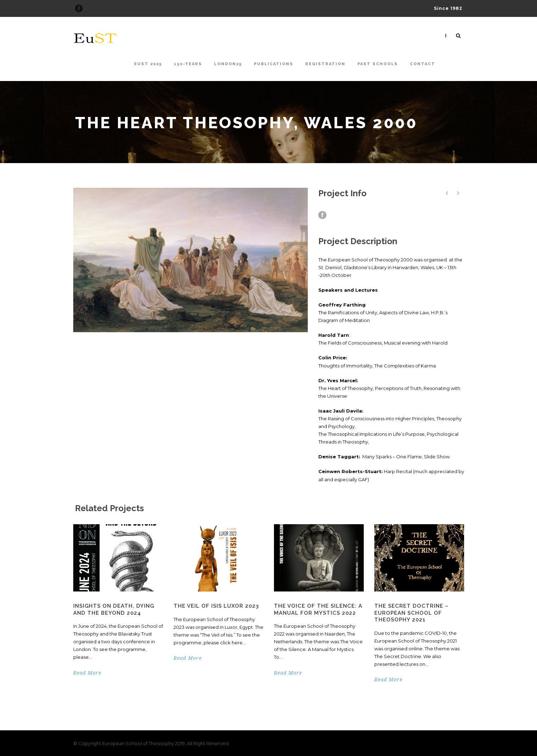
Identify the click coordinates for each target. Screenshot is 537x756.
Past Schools (378, 64)
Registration (325, 64)
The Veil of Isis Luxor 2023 (216, 606)
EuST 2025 (148, 64)
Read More (87, 673)
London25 (228, 64)
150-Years (188, 64)
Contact (423, 64)
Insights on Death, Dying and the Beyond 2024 (114, 609)
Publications (274, 64)
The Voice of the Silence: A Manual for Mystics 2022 (318, 609)
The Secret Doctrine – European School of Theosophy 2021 (411, 613)
